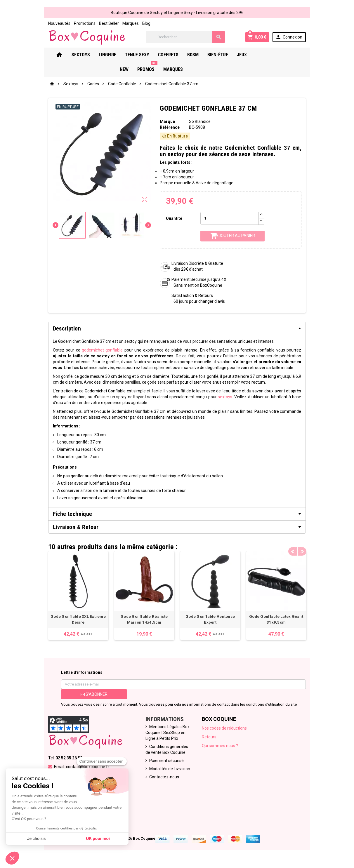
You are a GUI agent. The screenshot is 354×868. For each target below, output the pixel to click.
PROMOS (287, 53)
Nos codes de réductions (225, 731)
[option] (74, 598)
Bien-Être (222, 56)
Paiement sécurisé (165, 764)
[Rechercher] (187, 37)
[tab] (177, 329)
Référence (169, 128)
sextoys (219, 397)
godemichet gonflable (95, 351)
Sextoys (85, 56)
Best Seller (103, 23)
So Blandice (200, 122)
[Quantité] (230, 219)
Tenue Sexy (141, 56)
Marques (125, 23)
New (264, 56)
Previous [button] (298, 546)
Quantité (173, 219)
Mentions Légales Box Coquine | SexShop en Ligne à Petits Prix (166, 736)
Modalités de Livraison (168, 772)
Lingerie (112, 56)
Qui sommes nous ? (221, 749)
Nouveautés (54, 23)
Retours (210, 740)
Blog (141, 23)
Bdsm (197, 56)
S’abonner (90, 697)
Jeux (246, 56)
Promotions (79, 23)
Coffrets (172, 56)
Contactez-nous (163, 780)
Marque (166, 122)
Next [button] (307, 546)
